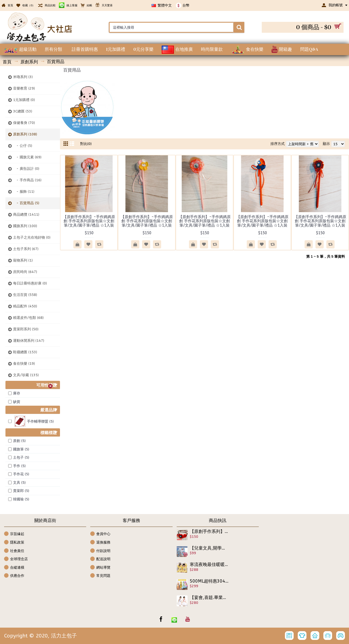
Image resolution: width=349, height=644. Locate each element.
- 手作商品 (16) (27, 180)
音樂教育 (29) (24, 88)
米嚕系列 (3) (23, 77)
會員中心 (100, 534)
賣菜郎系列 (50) (26, 329)
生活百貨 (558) (25, 295)
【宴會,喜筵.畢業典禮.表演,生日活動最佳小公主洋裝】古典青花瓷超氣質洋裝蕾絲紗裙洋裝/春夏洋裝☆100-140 (209, 598)
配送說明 (100, 559)
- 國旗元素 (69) (27, 157)
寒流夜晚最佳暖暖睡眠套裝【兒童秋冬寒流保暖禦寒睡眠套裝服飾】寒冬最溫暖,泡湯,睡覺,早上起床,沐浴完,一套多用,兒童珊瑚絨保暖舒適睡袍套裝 (209, 565)
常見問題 (100, 576)
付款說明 (100, 551)
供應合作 (14, 576)
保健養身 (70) (24, 123)
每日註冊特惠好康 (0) (30, 283)
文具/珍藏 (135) (26, 375)
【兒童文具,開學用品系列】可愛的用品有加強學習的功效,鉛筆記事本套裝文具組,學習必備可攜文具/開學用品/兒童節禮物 (209, 548)
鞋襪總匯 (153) (25, 352)
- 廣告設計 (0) (26, 169)
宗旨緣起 (14, 534)
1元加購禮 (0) (24, 100)
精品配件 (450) (25, 306)
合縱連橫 (14, 568)
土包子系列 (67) (26, 249)
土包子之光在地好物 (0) (32, 237)
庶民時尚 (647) (25, 272)
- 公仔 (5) (23, 146)
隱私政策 (14, 543)
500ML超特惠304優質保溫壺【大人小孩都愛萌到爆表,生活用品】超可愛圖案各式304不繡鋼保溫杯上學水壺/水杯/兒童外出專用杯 (209, 581)
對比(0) (86, 144)
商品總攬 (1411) (26, 214)
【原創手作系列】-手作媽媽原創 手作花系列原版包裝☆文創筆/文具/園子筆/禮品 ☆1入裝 (89, 221)
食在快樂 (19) (24, 363)
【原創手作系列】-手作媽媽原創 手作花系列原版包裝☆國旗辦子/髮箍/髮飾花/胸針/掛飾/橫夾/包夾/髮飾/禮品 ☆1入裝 (209, 532)
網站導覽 (100, 568)
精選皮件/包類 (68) (28, 318)
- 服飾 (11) (24, 192)
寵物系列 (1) (23, 260)
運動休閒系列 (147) (29, 341)
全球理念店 (16, 559)
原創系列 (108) (25, 134)
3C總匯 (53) (23, 111)
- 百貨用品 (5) (26, 203)
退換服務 (100, 543)
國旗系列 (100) (25, 226)
